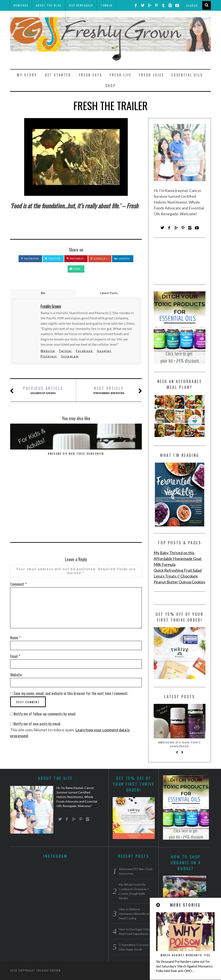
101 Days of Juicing (43, 390)
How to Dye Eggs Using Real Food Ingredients (122, 455)
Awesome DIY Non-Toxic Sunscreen (30, 455)
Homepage (21, 5)
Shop (110, 86)
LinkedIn (122, 259)
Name (15, 573)
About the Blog (49, 5)
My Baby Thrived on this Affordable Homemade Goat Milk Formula (178, 559)
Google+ (104, 351)
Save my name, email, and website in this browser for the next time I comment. (71, 629)
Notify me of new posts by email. (37, 659)
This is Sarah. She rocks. (109, 390)
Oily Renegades (81, 5)
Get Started (58, 75)
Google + (99, 259)
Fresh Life (121, 75)
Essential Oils (187, 75)
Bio (43, 293)
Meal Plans (53, 16)
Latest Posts (109, 293)
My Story (27, 75)
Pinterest (75, 259)
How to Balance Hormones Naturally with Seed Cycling (76, 457)
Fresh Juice (152, 75)
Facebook (30, 259)
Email (75, 269)
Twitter (53, 259)
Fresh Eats (91, 75)
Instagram (70, 356)
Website (48, 351)
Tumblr (107, 5)
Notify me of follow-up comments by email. (45, 649)
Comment (18, 519)
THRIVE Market (25, 16)
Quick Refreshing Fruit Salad (178, 570)
